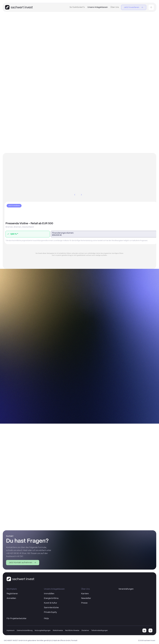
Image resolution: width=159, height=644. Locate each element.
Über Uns (115, 7)
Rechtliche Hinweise (72, 631)
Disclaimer (85, 631)
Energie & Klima (51, 598)
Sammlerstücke (51, 608)
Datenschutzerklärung (25, 631)
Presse (84, 603)
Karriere (85, 594)
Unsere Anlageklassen (98, 7)
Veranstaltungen (126, 589)
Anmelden (11, 598)
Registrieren (12, 594)
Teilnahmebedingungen (99, 631)
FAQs (46, 619)
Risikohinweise (58, 631)
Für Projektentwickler (17, 619)
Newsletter (86, 598)
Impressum (11, 631)
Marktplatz (12, 589)
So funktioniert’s (77, 7)
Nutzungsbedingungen (43, 631)
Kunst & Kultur (51, 603)
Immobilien (49, 594)
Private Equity (50, 612)
